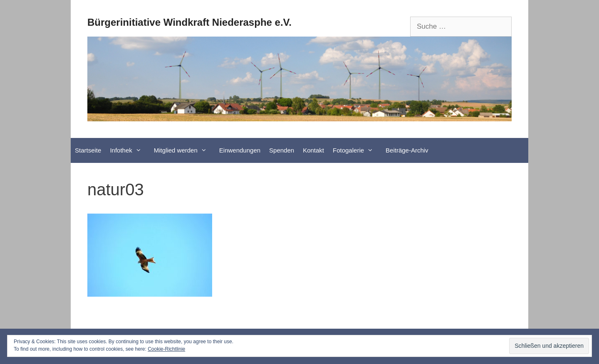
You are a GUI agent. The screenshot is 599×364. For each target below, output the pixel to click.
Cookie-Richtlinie (166, 349)
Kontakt (313, 150)
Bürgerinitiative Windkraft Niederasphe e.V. (189, 22)
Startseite (88, 150)
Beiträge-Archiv (407, 150)
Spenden (282, 150)
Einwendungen (240, 150)
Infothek (130, 150)
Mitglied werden (184, 150)
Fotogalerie (357, 150)
